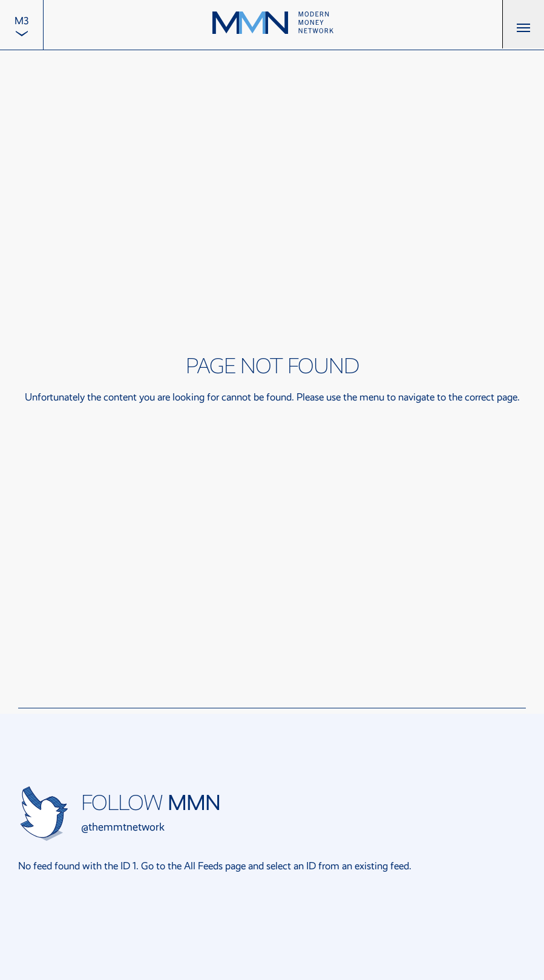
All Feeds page (215, 866)
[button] (523, 24)
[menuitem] (21, 25)
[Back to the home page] (273, 24)
